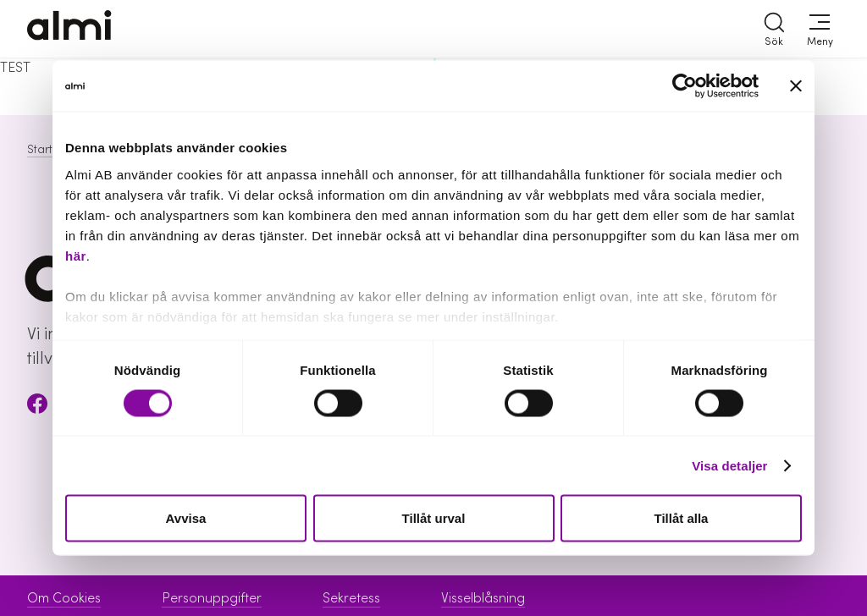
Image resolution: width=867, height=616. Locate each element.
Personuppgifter (212, 598)
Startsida (52, 150)
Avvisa (186, 518)
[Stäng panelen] (796, 86)
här (76, 255)
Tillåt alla (682, 518)
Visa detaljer (729, 465)
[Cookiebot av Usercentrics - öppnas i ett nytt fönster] (685, 86)
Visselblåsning (483, 598)
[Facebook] (37, 407)
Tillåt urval (434, 518)
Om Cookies (64, 598)
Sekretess (351, 598)
